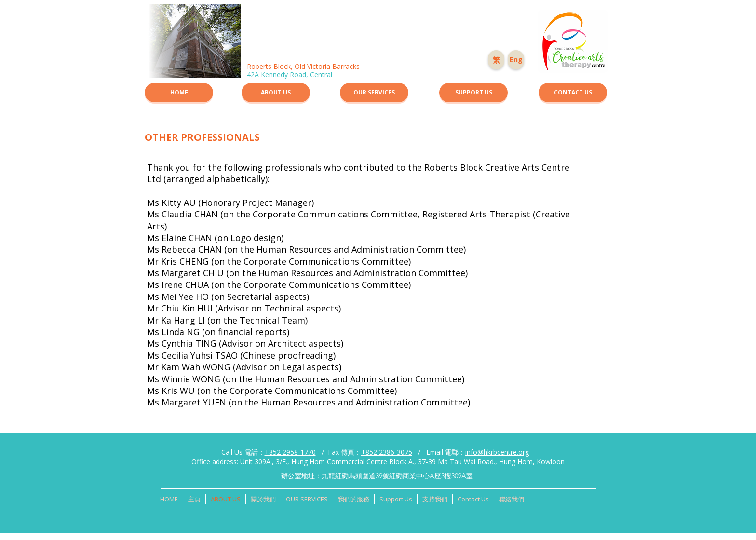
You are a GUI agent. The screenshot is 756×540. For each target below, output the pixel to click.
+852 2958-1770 (290, 452)
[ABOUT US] (276, 93)
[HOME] (179, 93)
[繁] (496, 60)
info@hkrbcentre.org (497, 452)
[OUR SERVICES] (374, 93)
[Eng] (516, 60)
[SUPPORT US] (473, 93)
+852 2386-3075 (387, 452)
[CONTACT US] (573, 93)
